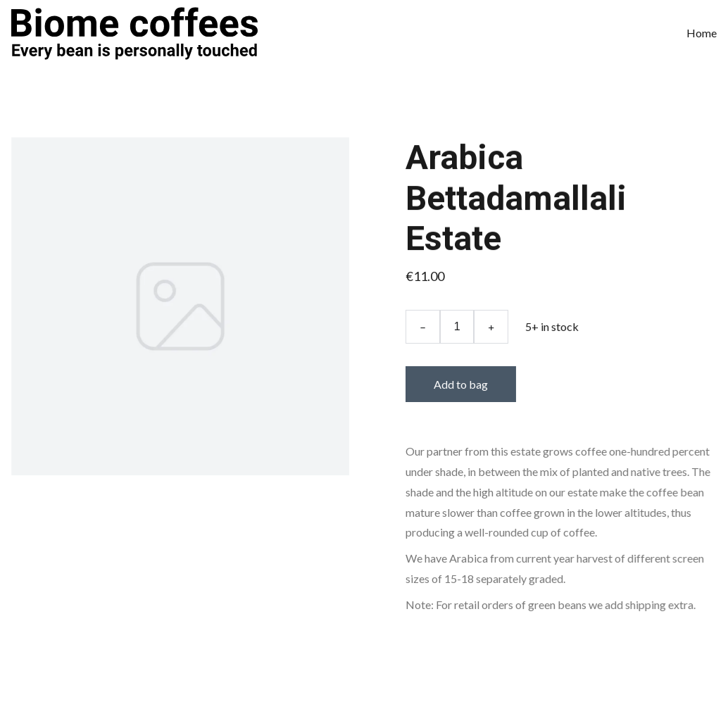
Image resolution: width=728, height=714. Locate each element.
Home (702, 33)
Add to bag (461, 384)
